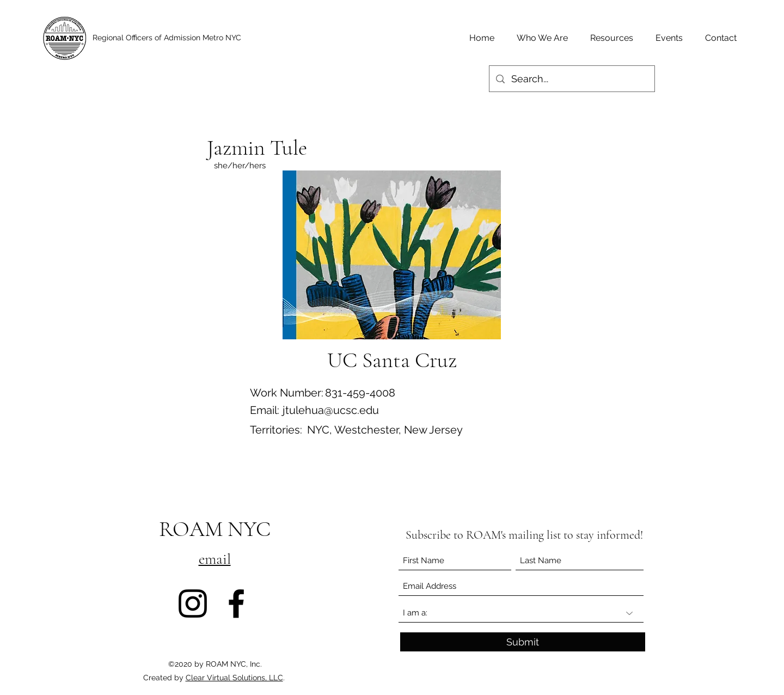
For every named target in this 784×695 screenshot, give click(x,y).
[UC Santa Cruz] (392, 360)
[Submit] (523, 642)
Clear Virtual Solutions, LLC (234, 678)
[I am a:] (521, 613)
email (215, 559)
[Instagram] (193, 603)
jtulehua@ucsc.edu (331, 410)
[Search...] (571, 79)
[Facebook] (236, 603)
